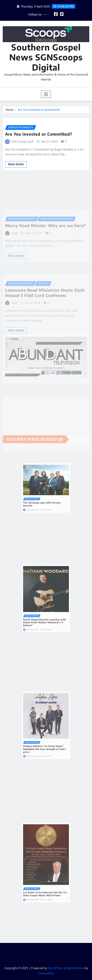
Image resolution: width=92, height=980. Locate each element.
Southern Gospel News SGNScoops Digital (46, 57)
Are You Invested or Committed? (39, 110)
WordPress (56, 968)
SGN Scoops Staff (22, 141)
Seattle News (75, 968)
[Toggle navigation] (46, 94)
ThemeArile (46, 973)
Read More (16, 164)
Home (10, 110)
